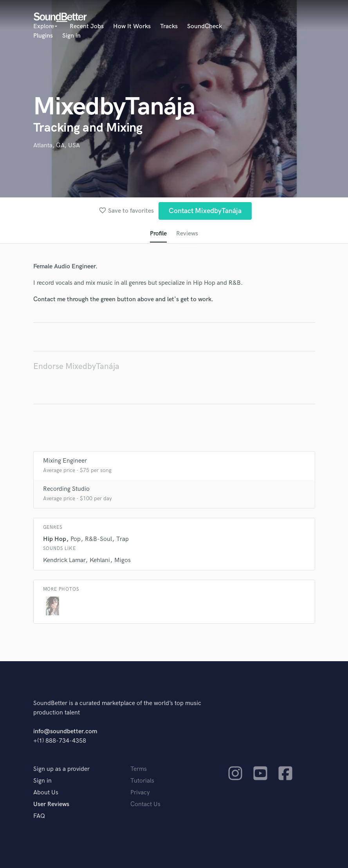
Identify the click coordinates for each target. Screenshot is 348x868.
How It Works (132, 26)
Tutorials (142, 781)
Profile (158, 234)
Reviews (187, 234)
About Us (46, 793)
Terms (139, 769)
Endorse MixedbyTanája (76, 366)
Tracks (169, 26)
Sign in (71, 36)
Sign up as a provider (61, 769)
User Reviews (51, 804)
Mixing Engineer (65, 461)
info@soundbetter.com (65, 731)
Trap (123, 539)
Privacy (140, 793)
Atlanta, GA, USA (57, 146)
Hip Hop (55, 539)
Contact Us (145, 804)
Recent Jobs (87, 26)
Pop (76, 539)
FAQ (39, 816)
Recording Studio (66, 489)
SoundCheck (205, 26)
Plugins (43, 36)
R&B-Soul (98, 539)
